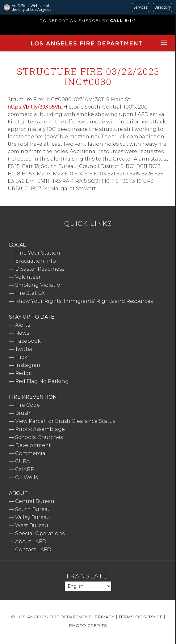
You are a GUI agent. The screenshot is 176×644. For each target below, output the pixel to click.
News (22, 333)
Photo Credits (88, 625)
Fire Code (27, 405)
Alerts (23, 325)
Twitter (24, 349)
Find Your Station (38, 253)
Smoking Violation (40, 285)
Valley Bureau (33, 517)
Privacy (105, 617)
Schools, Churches (39, 437)
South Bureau (33, 509)
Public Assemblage (40, 429)
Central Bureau (35, 501)
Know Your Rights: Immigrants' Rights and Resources (84, 301)
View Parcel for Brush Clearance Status (65, 421)
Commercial (31, 453)
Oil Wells (26, 477)
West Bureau (32, 525)
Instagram (29, 365)
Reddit (24, 373)
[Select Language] (88, 586)
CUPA (22, 461)
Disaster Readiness (40, 269)
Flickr (22, 357)
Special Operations (40, 533)
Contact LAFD (33, 550)
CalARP (25, 469)
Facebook (28, 341)
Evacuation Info (36, 261)
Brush (23, 413)
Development (33, 445)
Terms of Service (141, 617)
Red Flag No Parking (42, 381)
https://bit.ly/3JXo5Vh (34, 107)
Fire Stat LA (30, 293)
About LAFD (31, 541)
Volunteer (28, 277)
